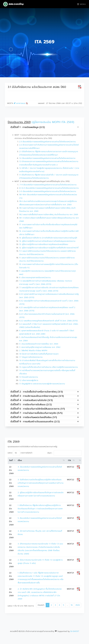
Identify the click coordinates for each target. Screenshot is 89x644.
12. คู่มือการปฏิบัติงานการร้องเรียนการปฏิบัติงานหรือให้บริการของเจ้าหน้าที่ (49, 248)
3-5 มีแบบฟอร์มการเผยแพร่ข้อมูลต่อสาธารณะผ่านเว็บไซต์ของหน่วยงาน (48, 191)
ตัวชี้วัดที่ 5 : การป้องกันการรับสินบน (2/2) (45, 405)
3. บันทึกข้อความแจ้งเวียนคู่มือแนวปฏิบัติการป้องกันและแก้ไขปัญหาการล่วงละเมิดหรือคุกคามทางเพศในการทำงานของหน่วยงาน (41, 483)
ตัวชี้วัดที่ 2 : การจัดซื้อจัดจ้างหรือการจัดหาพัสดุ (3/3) (45, 392)
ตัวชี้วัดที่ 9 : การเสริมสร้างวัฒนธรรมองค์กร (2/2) (45, 422)
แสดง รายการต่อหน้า (20, 453)
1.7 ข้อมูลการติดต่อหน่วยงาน (31, 357)
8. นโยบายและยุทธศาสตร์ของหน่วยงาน (35, 278)
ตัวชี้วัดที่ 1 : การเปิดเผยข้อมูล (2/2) (45, 127)
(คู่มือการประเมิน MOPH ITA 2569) (53, 122)
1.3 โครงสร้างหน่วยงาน (29, 377)
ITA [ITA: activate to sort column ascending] (70, 460)
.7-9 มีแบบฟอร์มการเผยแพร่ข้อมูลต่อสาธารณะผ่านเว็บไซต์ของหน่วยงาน (48, 185)
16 (72, 605)
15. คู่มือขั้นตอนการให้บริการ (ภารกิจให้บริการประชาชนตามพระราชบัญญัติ (48, 238)
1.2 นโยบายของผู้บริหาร (29, 380)
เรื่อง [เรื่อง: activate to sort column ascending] (20, 460)
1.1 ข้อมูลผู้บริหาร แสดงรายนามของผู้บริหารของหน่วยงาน (42, 384)
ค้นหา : (64, 453)
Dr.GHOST (75, 631)
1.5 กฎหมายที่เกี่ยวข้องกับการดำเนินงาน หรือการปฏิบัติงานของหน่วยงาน (48, 367)
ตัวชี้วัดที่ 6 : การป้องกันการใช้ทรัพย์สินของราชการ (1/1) (45, 409)
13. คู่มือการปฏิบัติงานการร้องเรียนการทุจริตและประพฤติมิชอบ (44, 244)
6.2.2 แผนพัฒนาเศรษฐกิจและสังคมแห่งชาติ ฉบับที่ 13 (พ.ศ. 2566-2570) (48, 321)
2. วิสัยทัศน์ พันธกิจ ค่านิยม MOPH (33, 351)
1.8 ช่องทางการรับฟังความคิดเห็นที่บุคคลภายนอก (39, 354)
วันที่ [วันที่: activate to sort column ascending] (11, 460)
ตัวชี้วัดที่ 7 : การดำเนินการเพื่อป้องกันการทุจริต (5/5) (45, 413)
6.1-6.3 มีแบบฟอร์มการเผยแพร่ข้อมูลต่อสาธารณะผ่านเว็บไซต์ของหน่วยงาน (49, 188)
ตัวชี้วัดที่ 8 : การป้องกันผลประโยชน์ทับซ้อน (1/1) (45, 417)
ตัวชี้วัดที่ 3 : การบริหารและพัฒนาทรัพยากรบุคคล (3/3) (45, 396)
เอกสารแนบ (21, 103)
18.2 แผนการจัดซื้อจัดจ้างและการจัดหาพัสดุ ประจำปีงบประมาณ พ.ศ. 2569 (49, 215)
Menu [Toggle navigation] (82, 4)
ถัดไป (78, 605)
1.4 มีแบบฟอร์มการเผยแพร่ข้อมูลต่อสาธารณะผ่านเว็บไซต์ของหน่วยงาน (47, 158)
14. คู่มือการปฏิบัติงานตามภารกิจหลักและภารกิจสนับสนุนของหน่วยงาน (47, 241)
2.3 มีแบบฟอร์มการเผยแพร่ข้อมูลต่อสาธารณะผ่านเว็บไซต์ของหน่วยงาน (47, 142)
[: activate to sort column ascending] (78, 461)
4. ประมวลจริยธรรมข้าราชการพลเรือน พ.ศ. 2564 (39, 344)
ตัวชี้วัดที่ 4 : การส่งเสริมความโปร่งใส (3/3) (45, 400)
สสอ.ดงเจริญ (13, 4)
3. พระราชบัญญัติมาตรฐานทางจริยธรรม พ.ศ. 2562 (40, 347)
